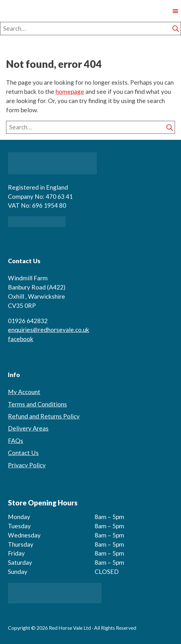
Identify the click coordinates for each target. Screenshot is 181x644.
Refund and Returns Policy (44, 416)
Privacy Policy (27, 465)
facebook (21, 339)
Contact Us (23, 453)
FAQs (16, 441)
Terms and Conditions (37, 404)
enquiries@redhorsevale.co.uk (49, 330)
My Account (24, 392)
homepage (70, 91)
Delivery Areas (28, 428)
